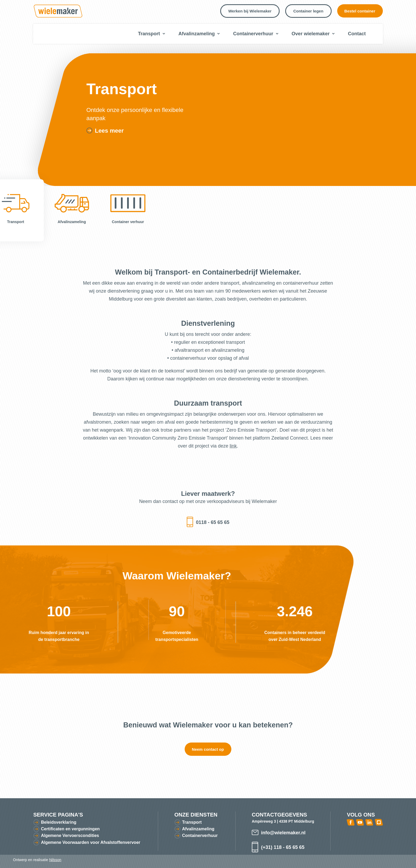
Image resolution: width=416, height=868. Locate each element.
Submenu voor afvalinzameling (218, 34)
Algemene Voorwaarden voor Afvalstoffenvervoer (90, 842)
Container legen (308, 11)
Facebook (351, 822)
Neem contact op (208, 749)
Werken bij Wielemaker (250, 11)
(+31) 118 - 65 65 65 (283, 847)
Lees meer (109, 131)
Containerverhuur (253, 34)
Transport (149, 34)
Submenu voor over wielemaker (333, 34)
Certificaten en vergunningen (70, 829)
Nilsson (55, 860)
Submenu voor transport (164, 34)
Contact (357, 34)
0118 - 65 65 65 (213, 522)
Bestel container (360, 11)
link (233, 446)
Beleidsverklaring (59, 822)
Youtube (360, 822)
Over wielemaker (311, 34)
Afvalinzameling (196, 34)
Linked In (369, 822)
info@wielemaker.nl (283, 833)
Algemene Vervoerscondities (70, 836)
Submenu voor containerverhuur (277, 34)
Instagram (379, 822)
